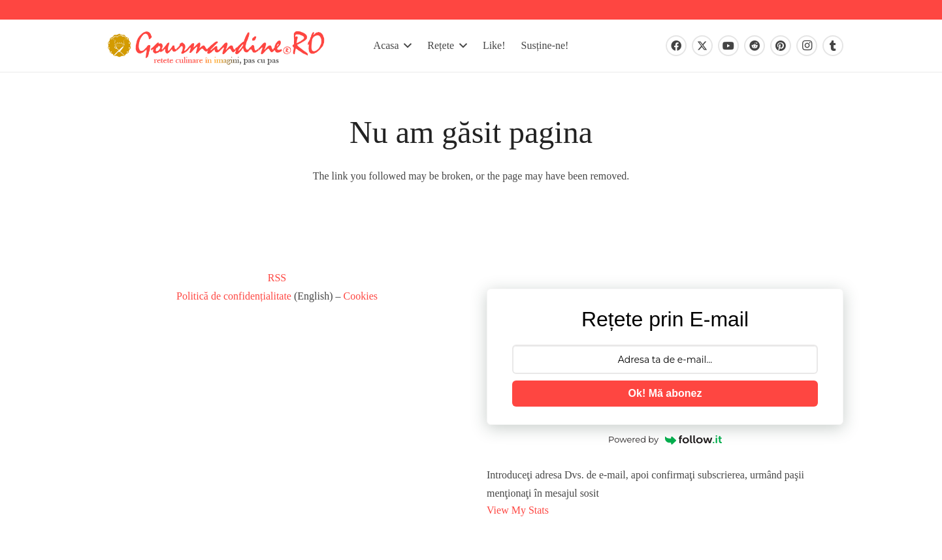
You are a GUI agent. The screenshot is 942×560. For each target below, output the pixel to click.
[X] (702, 46)
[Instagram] (807, 46)
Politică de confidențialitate (234, 296)
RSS (277, 278)
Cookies (361, 296)
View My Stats (518, 510)
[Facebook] (676, 46)
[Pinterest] (781, 46)
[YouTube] (728, 46)
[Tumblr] (833, 46)
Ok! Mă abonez (665, 393)
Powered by (665, 439)
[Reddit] (755, 46)
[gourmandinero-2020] (216, 46)
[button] (406, 46)
